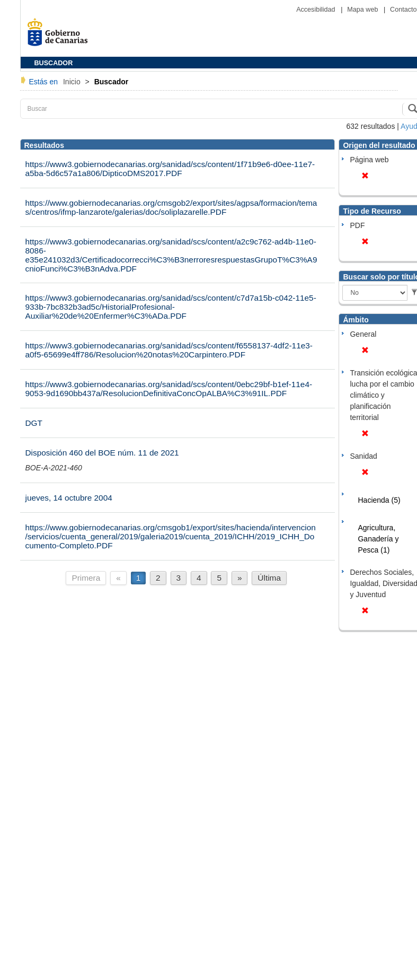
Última (269, 578)
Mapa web (363, 10)
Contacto (403, 10)
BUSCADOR (54, 63)
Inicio (73, 82)
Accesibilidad (317, 10)
